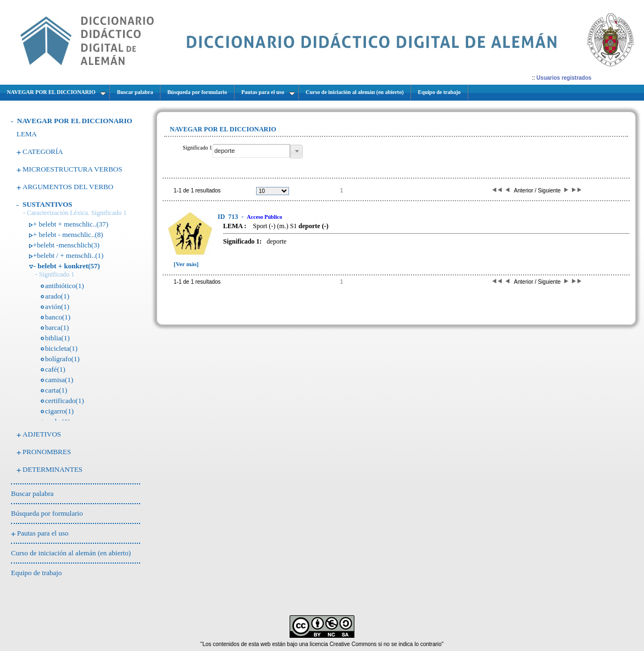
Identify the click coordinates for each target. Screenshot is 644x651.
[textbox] (251, 151)
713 (229, 217)
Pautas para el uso (43, 533)
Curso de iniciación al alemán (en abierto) (71, 553)
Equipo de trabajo (36, 573)
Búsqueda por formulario (47, 513)
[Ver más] (186, 264)
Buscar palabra (32, 493)
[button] (296, 151)
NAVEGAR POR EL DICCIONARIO (75, 121)
